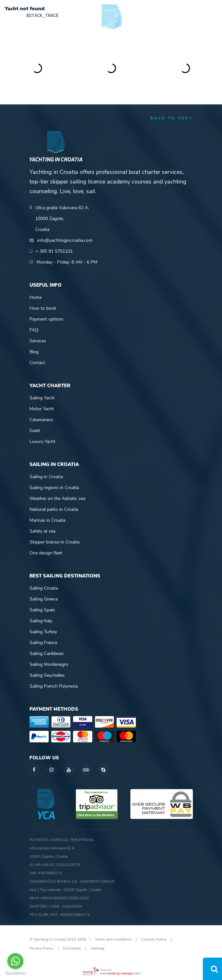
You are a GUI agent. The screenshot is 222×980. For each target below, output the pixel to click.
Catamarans (41, 420)
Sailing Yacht (42, 398)
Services (38, 341)
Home (36, 297)
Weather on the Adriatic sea (57, 498)
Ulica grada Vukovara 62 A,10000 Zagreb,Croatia (62, 219)
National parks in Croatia (54, 509)
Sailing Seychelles (47, 675)
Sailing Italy (41, 621)
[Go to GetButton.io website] (15, 973)
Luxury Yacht (42, 441)
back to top (172, 118)
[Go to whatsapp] (15, 961)
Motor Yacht (42, 409)
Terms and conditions (113, 939)
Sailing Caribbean (47, 653)
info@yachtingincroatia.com (65, 240)
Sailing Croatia (44, 588)
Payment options (46, 319)
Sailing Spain (42, 610)
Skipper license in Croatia (54, 542)
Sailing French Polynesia (54, 686)
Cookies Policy (154, 939)
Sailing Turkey (43, 632)
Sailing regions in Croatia (54, 488)
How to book (43, 308)
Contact (37, 363)
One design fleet (46, 553)
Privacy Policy (41, 948)
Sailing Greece (44, 599)
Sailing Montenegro (49, 664)
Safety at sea (42, 531)
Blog (34, 352)
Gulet (35, 431)
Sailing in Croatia (46, 477)
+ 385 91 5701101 (54, 251)
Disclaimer (72, 948)
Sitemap (98, 948)
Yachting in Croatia (111, 45)
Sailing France (43, 643)
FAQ (34, 330)
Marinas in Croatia (47, 520)
